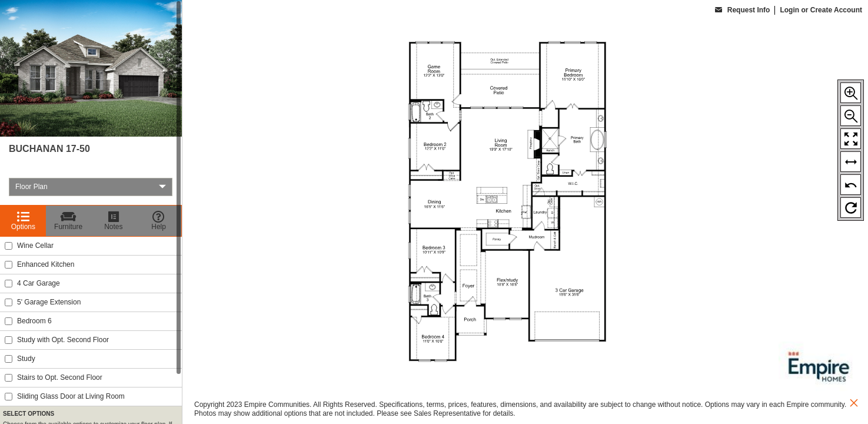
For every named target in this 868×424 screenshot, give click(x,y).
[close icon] (854, 404)
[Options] (23, 221)
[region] (91, 212)
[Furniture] (69, 221)
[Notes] (114, 221)
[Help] (159, 221)
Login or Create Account (821, 10)
